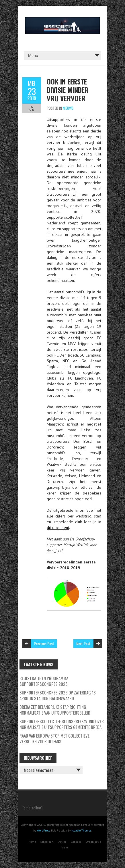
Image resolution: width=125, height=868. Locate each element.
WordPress (43, 831)
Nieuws (68, 108)
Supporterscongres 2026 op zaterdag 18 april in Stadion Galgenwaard (58, 695)
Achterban (47, 842)
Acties (62, 842)
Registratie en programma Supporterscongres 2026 (44, 681)
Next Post (83, 643)
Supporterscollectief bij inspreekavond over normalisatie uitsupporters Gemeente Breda (62, 724)
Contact (76, 842)
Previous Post (44, 643)
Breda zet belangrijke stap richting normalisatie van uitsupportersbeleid (55, 710)
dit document (58, 528)
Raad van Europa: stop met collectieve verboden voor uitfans (54, 738)
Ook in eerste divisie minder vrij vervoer (68, 90)
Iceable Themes (81, 831)
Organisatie (93, 842)
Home (32, 842)
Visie (65, 847)
